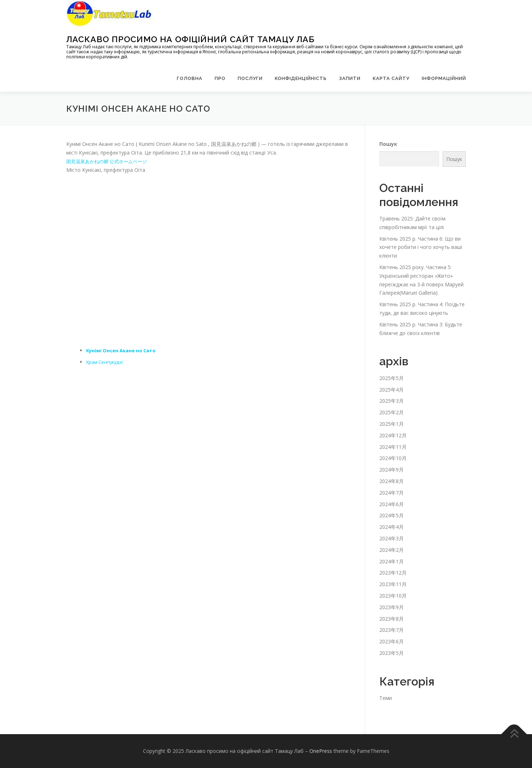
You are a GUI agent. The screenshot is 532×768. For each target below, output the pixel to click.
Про (220, 78)
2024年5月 (392, 515)
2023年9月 (392, 607)
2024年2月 (392, 550)
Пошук (388, 144)
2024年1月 (392, 561)
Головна (190, 78)
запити (350, 78)
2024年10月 (393, 458)
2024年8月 (392, 481)
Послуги (250, 78)
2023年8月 (392, 619)
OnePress (321, 751)
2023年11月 (393, 584)
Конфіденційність (301, 78)
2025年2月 (392, 412)
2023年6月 (392, 641)
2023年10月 (393, 596)
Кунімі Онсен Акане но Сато (124, 350)
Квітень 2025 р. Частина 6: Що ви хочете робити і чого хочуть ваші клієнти (421, 247)
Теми (386, 698)
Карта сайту (391, 78)
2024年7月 (392, 493)
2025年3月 (392, 401)
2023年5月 (392, 653)
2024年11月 (393, 447)
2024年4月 (392, 527)
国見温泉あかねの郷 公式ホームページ (110, 161)
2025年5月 (392, 378)
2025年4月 (392, 390)
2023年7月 (392, 630)
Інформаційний (444, 78)
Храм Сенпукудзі (106, 362)
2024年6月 (392, 504)
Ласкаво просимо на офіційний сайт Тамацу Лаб (190, 39)
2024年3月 (392, 538)
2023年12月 (393, 573)
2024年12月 (393, 435)
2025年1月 (392, 424)
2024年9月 (392, 470)
